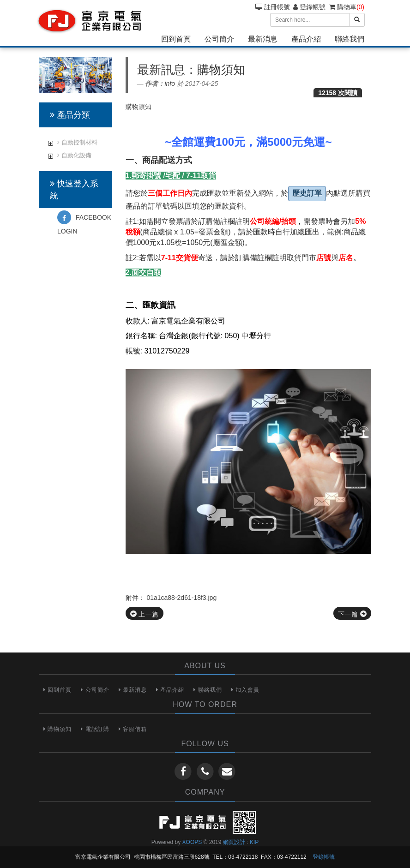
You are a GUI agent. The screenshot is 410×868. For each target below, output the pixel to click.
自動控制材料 (77, 142)
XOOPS (192, 842)
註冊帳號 (273, 7)
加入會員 (245, 690)
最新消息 (263, 39)
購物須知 (57, 729)
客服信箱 (133, 729)
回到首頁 (176, 39)
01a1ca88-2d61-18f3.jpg (181, 598)
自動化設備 (74, 155)
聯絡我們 (350, 39)
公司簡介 (219, 39)
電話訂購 (95, 729)
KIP (254, 842)
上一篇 (145, 614)
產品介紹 (306, 39)
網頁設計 (234, 842)
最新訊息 (161, 70)
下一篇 (352, 614)
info (170, 84)
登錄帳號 (309, 7)
